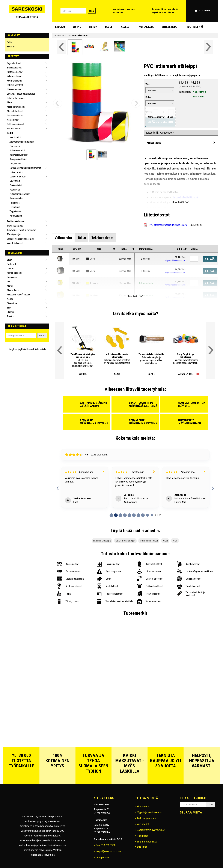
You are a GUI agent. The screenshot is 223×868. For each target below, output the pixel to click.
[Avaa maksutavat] (181, 143)
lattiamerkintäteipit (102, 541)
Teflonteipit (15, 207)
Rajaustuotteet (14, 63)
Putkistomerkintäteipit (20, 194)
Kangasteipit (15, 164)
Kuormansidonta (14, 81)
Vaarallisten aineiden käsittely (21, 239)
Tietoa (93, 27)
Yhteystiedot (170, 27)
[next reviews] (213, 488)
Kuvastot (11, 47)
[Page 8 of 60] (147, 515)
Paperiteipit (15, 190)
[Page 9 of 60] (152, 515)
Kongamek (12, 277)
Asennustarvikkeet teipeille (22, 142)
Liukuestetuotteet (18, 177)
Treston (11, 316)
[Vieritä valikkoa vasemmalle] (61, 47)
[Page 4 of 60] (129, 515)
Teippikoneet (16, 211)
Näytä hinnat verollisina (163, 12)
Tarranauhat (15, 203)
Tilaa (42, 336)
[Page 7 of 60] (143, 515)
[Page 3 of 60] (125, 515)
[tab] (63, 238)
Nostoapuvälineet (15, 116)
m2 (8, 282)
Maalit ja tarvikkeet (16, 107)
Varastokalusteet (15, 243)
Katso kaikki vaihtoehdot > (160, 133)
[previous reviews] (58, 488)
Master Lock (13, 290)
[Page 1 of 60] (116, 515)
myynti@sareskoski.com (124, 9)
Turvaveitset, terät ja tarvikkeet (22, 230)
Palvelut (125, 27)
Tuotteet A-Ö (195, 27)
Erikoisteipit (15, 146)
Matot (10, 102)
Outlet (10, 42)
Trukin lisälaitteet (15, 226)
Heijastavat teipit (17, 150)
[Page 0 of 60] (111, 515)
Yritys (77, 27)
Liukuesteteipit (16, 172)
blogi (109, 27)
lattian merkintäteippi (125, 541)
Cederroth (12, 264)
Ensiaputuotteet (14, 68)
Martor (10, 286)
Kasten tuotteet (14, 273)
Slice (9, 308)
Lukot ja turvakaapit (16, 98)
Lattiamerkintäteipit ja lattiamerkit (25, 168)
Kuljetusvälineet (14, 76)
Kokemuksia (146, 27)
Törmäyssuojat (14, 234)
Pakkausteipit (16, 185)
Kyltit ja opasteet (15, 85)
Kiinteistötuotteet (15, 72)
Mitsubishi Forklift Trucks (19, 295)
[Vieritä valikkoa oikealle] (208, 47)
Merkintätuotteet (15, 111)
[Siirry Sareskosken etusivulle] (27, 11)
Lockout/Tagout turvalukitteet (21, 94)
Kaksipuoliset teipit (18, 159)
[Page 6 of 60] (138, 515)
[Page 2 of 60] (120, 515)
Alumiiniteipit (15, 137)
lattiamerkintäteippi (149, 541)
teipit (175, 541)
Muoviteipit (15, 181)
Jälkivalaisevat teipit (19, 155)
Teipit (10, 133)
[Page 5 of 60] (134, 515)
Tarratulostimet (14, 129)
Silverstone (12, 303)
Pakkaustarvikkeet (15, 124)
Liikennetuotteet (15, 89)
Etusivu (60, 27)
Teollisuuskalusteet (16, 221)
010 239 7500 (118, 12)
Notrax (10, 299)
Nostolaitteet (13, 120)
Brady (10, 260)
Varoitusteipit (16, 216)
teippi (165, 541)
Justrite (11, 268)
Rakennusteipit (16, 198)
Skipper (11, 312)
